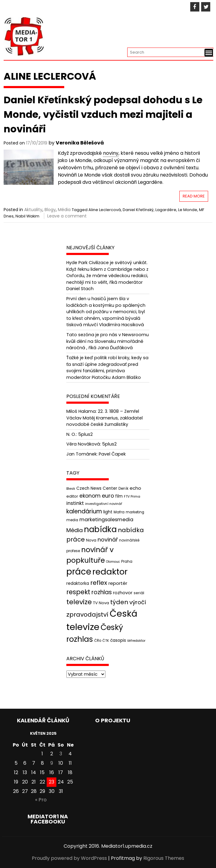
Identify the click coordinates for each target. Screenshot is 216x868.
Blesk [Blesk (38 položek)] (71, 489)
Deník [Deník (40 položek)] (123, 489)
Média (64, 210)
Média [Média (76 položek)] (75, 530)
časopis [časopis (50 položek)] (118, 640)
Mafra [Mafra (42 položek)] (119, 512)
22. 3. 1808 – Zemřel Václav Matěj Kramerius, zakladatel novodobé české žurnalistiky (105, 418)
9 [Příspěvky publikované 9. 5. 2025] (52, 763)
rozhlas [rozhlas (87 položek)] (102, 592)
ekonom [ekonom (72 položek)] (90, 496)
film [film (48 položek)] (119, 496)
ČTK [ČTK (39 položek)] (106, 641)
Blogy (50, 210)
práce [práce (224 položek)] (79, 572)
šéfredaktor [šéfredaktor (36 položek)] (136, 641)
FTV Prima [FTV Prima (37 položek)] (132, 497)
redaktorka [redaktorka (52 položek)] (78, 583)
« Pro (41, 800)
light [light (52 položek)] (108, 512)
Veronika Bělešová (80, 143)
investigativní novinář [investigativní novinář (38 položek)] (104, 504)
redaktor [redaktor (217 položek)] (110, 572)
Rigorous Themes (164, 858)
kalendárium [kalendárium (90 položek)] (84, 511)
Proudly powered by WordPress (69, 858)
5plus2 (85, 434)
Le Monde (188, 210)
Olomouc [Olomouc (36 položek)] (113, 562)
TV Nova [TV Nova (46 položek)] (101, 603)
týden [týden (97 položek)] (119, 602)
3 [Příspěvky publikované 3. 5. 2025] (61, 754)
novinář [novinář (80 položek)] (108, 540)
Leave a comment (67, 216)
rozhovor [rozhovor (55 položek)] (123, 593)
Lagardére (166, 210)
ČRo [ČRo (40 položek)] (98, 641)
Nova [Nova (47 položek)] (91, 540)
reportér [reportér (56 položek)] (118, 583)
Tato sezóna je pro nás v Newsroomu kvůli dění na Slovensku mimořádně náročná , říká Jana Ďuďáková (108, 341)
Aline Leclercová (105, 210)
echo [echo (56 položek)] (135, 488)
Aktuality (33, 210)
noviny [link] (111, 153)
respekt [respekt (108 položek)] (78, 592)
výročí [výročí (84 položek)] (138, 602)
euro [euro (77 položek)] (108, 496)
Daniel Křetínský (138, 210)
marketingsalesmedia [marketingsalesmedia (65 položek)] (106, 520)
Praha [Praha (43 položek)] (127, 561)
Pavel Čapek (112, 454)
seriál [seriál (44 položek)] (139, 593)
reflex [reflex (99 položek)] (99, 583)
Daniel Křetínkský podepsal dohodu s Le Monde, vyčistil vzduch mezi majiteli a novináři (103, 114)
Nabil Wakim (27, 216)
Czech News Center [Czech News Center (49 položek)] (97, 488)
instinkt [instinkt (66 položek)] (75, 503)
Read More (194, 196)
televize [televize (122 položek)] (79, 602)
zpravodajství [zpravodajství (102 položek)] (87, 615)
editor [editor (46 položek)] (72, 496)
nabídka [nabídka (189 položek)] (100, 529)
